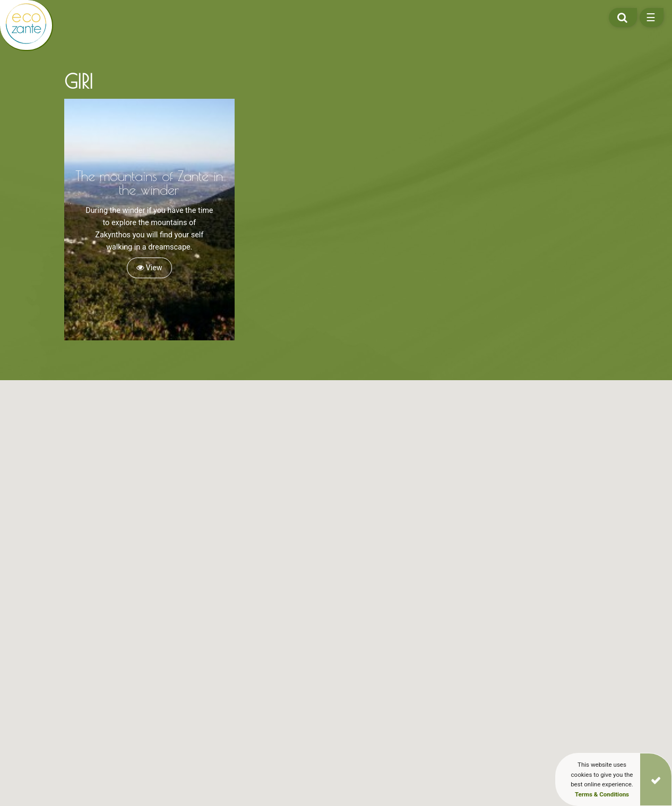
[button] (184, 637)
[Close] (656, 779)
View (149, 268)
